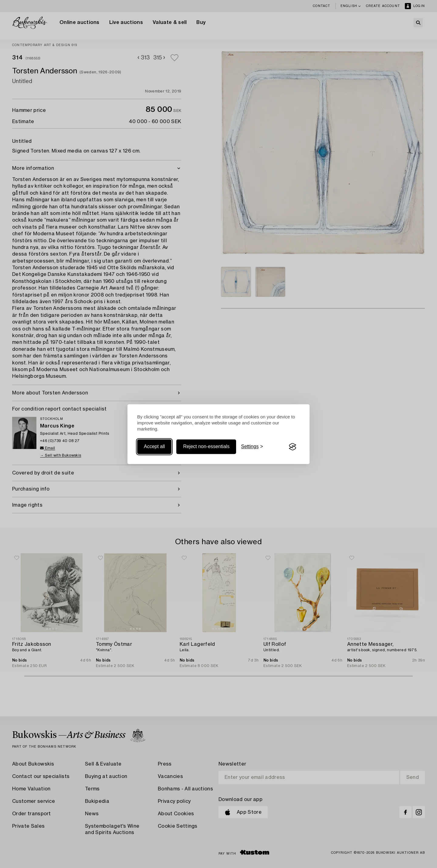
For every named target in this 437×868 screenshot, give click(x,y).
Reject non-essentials (206, 447)
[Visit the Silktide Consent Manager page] (293, 447)
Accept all (154, 447)
